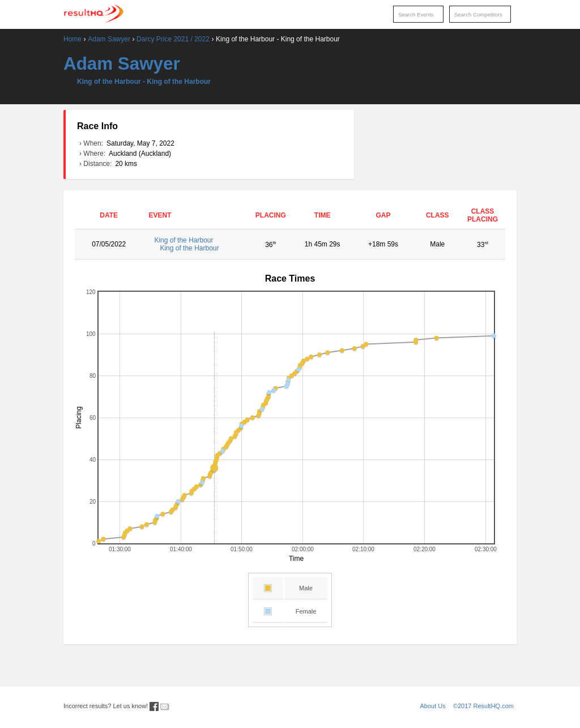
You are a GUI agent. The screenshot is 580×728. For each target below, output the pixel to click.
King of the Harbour (195, 244)
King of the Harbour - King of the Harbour (144, 82)
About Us (433, 706)
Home (72, 39)
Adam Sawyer (109, 39)
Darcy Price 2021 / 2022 (173, 39)
